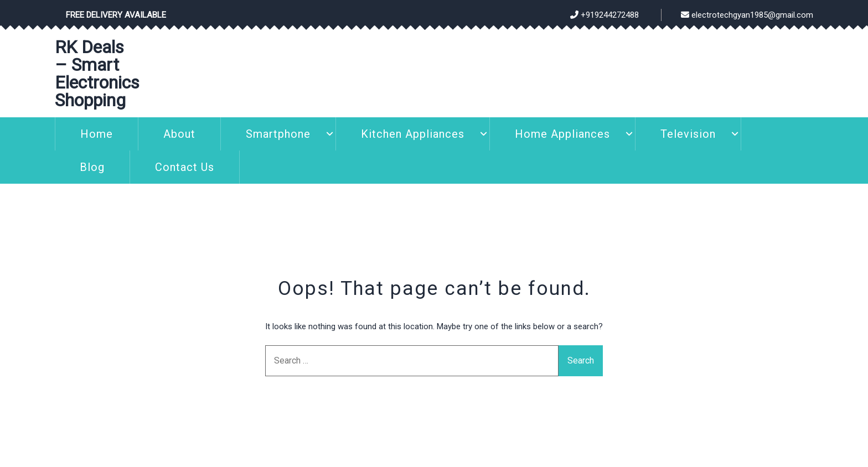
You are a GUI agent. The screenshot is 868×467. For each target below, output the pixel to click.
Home (97, 134)
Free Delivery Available (116, 15)
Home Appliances (562, 134)
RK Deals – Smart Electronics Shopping (97, 74)
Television (688, 134)
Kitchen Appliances (413, 134)
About (179, 134)
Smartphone (278, 134)
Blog (92, 167)
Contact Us (185, 167)
